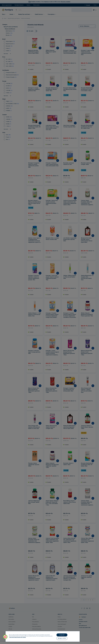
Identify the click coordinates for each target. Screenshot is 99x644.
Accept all (62, 635)
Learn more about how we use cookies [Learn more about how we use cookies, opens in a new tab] (18, 637)
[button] (5, 637)
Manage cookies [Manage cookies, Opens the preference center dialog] (62, 638)
